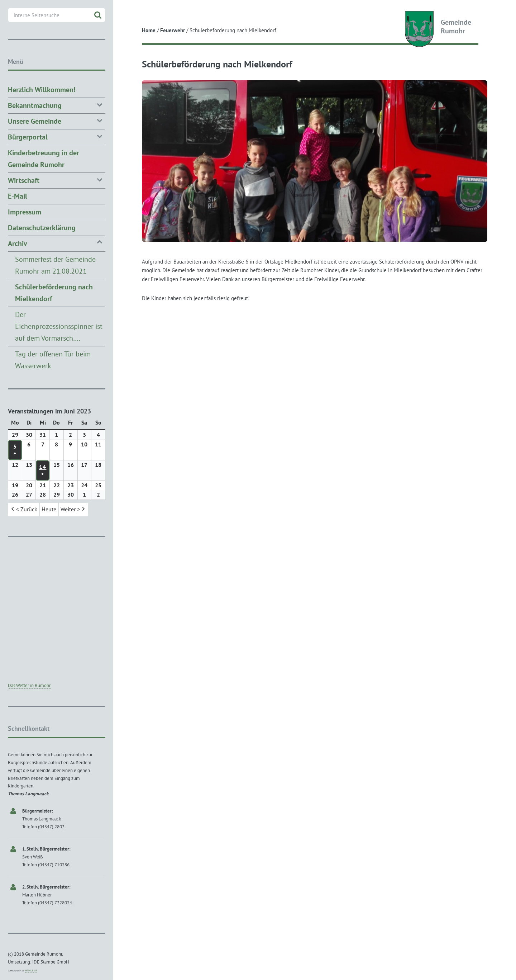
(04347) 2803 (51, 827)
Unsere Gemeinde (57, 121)
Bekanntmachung (57, 105)
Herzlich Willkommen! (42, 90)
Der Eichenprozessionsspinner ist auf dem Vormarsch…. (59, 326)
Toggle (126, 12)
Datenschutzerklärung (42, 228)
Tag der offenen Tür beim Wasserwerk (53, 360)
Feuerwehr (173, 30)
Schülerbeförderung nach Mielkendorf (54, 293)
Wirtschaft (57, 180)
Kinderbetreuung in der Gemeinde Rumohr (44, 159)
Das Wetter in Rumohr (29, 685)
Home (149, 30)
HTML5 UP (31, 970)
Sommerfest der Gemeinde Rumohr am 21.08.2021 (55, 265)
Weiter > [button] (73, 510)
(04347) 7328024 (55, 903)
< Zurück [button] (23, 510)
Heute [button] (49, 510)
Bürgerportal (57, 136)
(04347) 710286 (54, 865)
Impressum (25, 212)
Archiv (57, 243)
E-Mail (18, 196)
